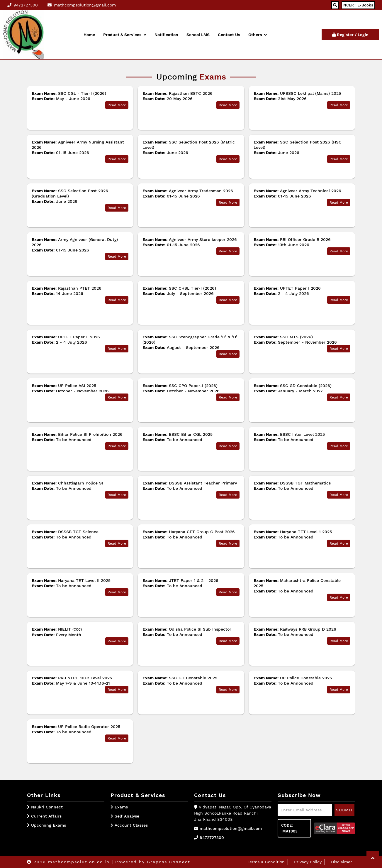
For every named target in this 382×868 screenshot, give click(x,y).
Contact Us (229, 35)
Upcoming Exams (49, 825)
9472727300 (212, 837)
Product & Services (125, 35)
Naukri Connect (47, 807)
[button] (373, 858)
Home (89, 35)
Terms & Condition (266, 862)
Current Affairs (46, 816)
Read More (117, 105)
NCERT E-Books (358, 5)
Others (258, 35)
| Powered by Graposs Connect (151, 862)
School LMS (198, 35)
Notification (166, 35)
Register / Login (350, 35)
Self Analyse (125, 816)
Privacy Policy (308, 862)
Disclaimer (342, 862)
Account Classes (129, 825)
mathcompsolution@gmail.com (231, 828)
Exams (119, 807)
